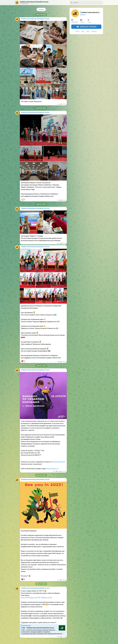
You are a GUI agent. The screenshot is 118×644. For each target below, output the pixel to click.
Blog (83, 32)
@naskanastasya (59, 462)
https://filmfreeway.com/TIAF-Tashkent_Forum (37, 598)
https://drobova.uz (53, 469)
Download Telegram (86, 27)
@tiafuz (83, 15)
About (78, 32)
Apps (88, 32)
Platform (94, 32)
